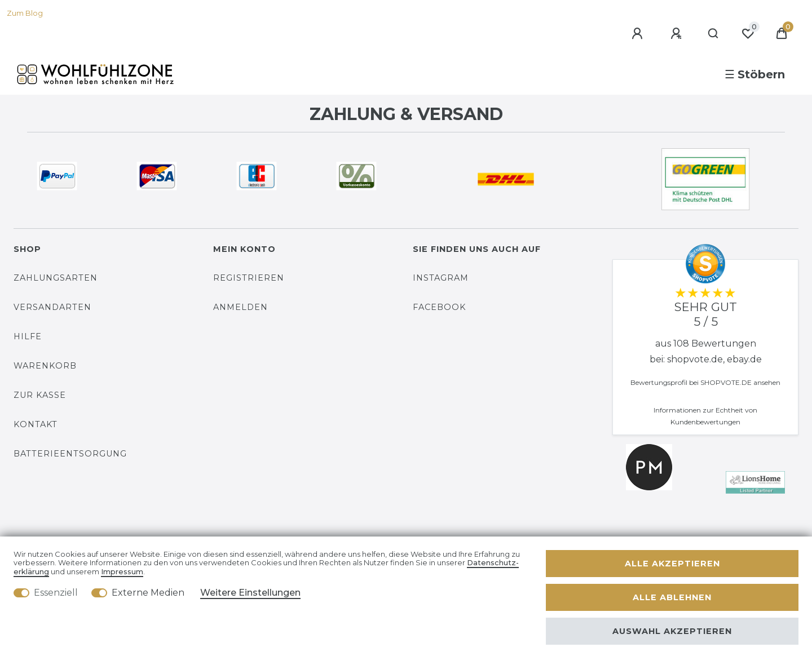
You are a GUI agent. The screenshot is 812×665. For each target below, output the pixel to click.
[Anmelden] (639, 34)
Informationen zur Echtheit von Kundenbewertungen (705, 416)
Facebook (439, 307)
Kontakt (36, 424)
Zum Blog (25, 13)
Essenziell (56, 593)
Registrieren (249, 278)
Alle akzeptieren (672, 564)
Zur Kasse (40, 395)
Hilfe (28, 336)
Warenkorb (45, 366)
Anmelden (240, 307)
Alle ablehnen (672, 597)
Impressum (122, 572)
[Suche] (714, 34)
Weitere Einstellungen (250, 593)
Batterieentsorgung (70, 454)
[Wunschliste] (748, 34)
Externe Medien (148, 593)
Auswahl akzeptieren (672, 631)
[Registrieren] (678, 34)
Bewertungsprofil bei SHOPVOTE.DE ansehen (705, 382)
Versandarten (52, 307)
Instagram (441, 278)
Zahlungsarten (56, 278)
